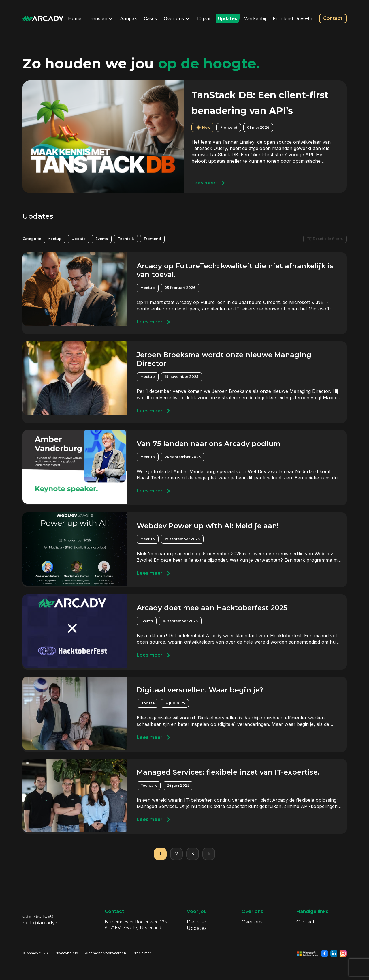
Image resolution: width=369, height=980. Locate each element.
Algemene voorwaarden (106, 953)
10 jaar (204, 18)
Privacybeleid (66, 953)
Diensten (101, 18)
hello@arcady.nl (41, 923)
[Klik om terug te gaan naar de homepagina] (43, 18)
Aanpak (128, 18)
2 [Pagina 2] (176, 854)
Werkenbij (255, 18)
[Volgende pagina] (209, 854)
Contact (333, 18)
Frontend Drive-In (292, 18)
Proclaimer (142, 953)
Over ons (177, 18)
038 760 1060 (38, 916)
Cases (150, 18)
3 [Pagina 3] (193, 854)
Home (75, 18)
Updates (228, 18)
